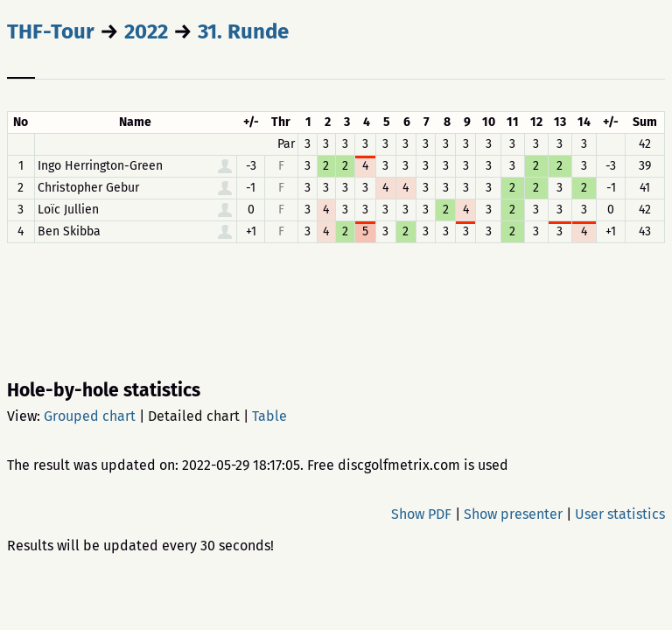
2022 (146, 31)
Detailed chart (194, 416)
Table (269, 416)
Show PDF (421, 514)
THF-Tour (51, 31)
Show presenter (513, 514)
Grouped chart (90, 416)
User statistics (620, 514)
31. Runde (243, 31)
